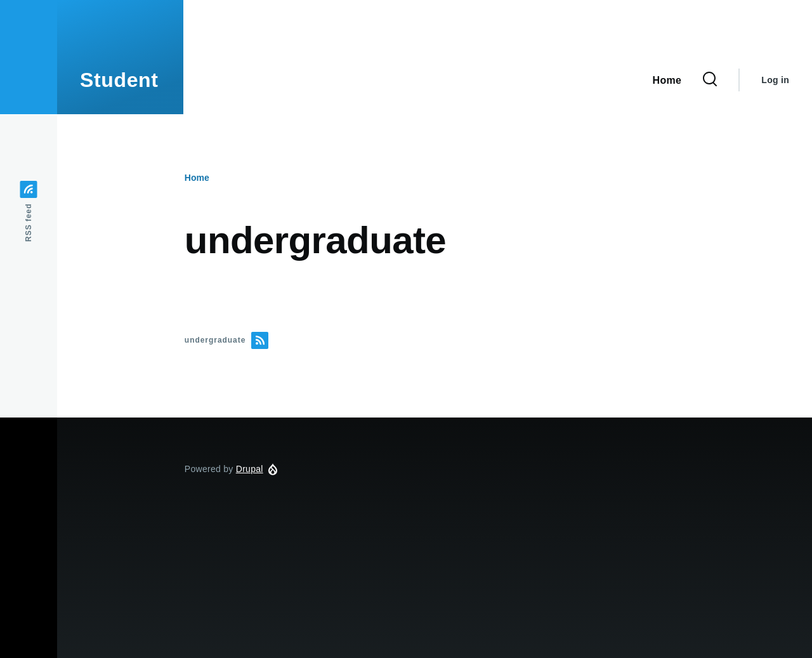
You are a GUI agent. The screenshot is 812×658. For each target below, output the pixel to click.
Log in (775, 80)
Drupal (250, 469)
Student (119, 80)
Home (197, 178)
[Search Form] (710, 80)
